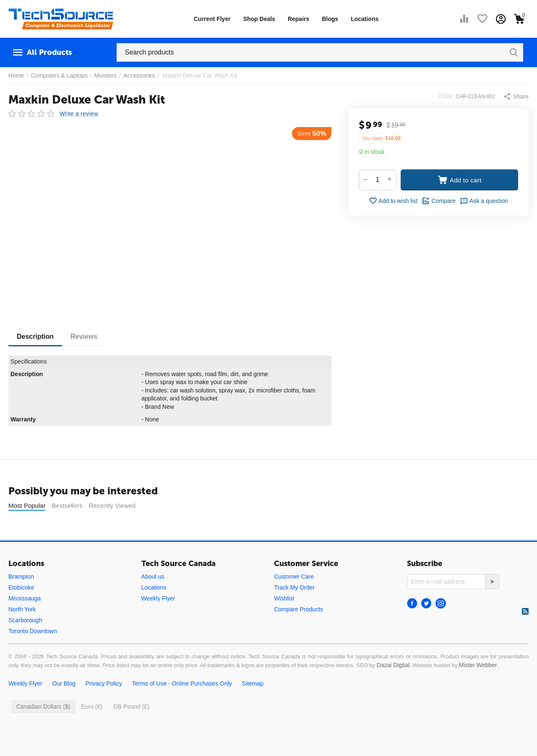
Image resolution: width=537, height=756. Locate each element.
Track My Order (294, 608)
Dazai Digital (393, 686)
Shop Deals (259, 19)
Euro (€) (92, 727)
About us (153, 598)
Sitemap (253, 704)
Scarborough (25, 641)
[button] (516, 96)
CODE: (446, 96)
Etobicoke (21, 608)
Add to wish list (393, 201)
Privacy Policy (104, 704)
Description (35, 336)
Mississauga (25, 619)
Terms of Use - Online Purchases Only (182, 704)
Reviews (84, 336)
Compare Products (298, 630)
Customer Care (294, 598)
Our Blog (64, 704)
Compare (439, 201)
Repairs (298, 19)
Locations (365, 19)
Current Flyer (212, 19)
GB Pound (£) (131, 727)
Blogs (330, 19)
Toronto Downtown (33, 652)
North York (22, 630)
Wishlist (284, 619)
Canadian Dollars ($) (43, 727)
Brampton (21, 598)
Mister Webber (478, 686)
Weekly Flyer (158, 619)
